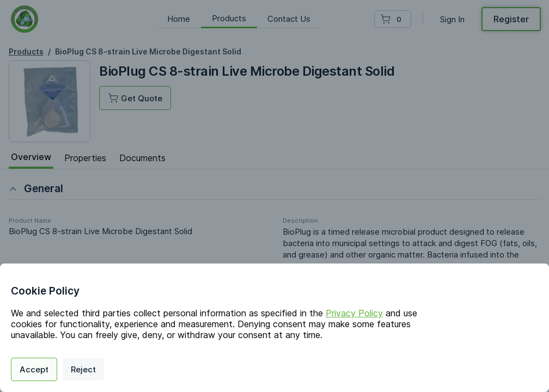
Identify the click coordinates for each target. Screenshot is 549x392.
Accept (34, 369)
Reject (83, 369)
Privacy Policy (354, 313)
